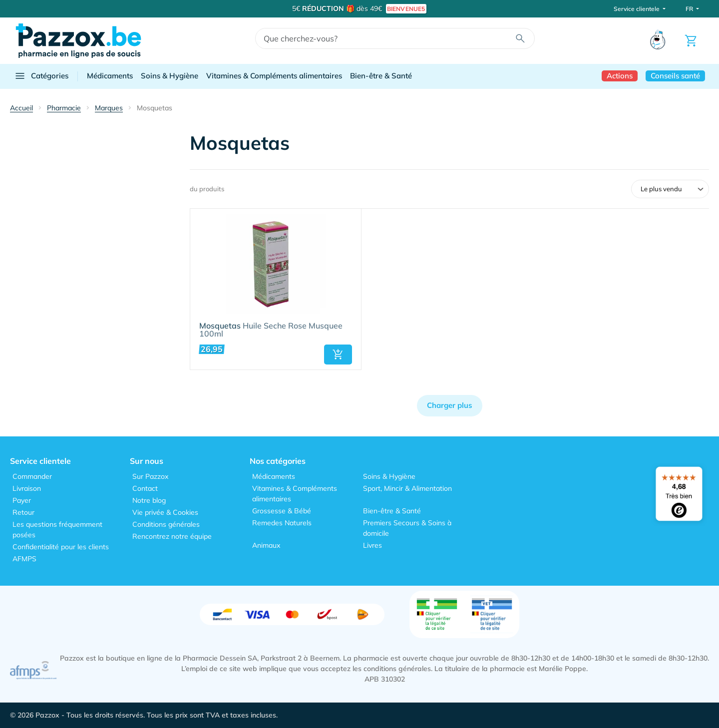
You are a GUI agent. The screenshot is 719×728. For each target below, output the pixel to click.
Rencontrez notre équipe (172, 536)
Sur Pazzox (150, 476)
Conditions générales (166, 524)
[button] (338, 355)
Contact (145, 488)
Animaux (266, 545)
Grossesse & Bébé (282, 511)
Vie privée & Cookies (165, 512)
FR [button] (690, 9)
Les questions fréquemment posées (57, 530)
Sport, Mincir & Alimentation (407, 488)
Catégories (41, 76)
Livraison (27, 488)
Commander (32, 476)
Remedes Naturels (282, 523)
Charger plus (450, 405)
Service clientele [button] (637, 9)
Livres (372, 545)
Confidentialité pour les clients (61, 547)
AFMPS (24, 559)
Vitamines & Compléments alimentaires (274, 76)
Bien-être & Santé (381, 76)
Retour (23, 512)
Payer (22, 500)
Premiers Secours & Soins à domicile (407, 528)
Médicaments (110, 76)
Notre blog (149, 500)
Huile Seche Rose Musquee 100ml (271, 330)
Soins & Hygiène (170, 76)
